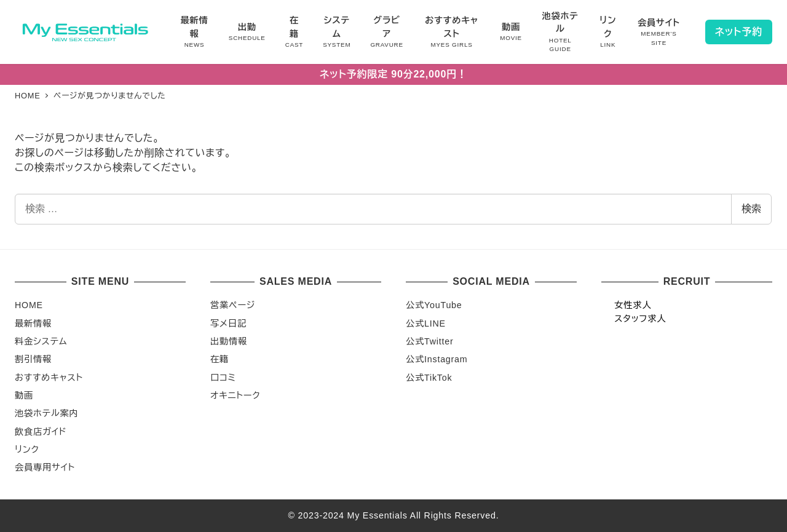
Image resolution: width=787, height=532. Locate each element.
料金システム (41, 341)
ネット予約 (739, 32)
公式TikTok (429, 378)
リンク (27, 450)
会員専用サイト (45, 467)
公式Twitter (430, 341)
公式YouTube (434, 305)
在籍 (219, 359)
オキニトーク (235, 395)
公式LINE (426, 324)
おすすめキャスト (49, 378)
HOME (29, 305)
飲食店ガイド (41, 432)
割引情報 (33, 359)
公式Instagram (437, 359)
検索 (751, 209)
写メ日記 (228, 324)
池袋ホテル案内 (46, 413)
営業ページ (233, 305)
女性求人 (633, 305)
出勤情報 (229, 341)
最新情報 (33, 324)
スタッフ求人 (640, 319)
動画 (24, 395)
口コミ (223, 378)
